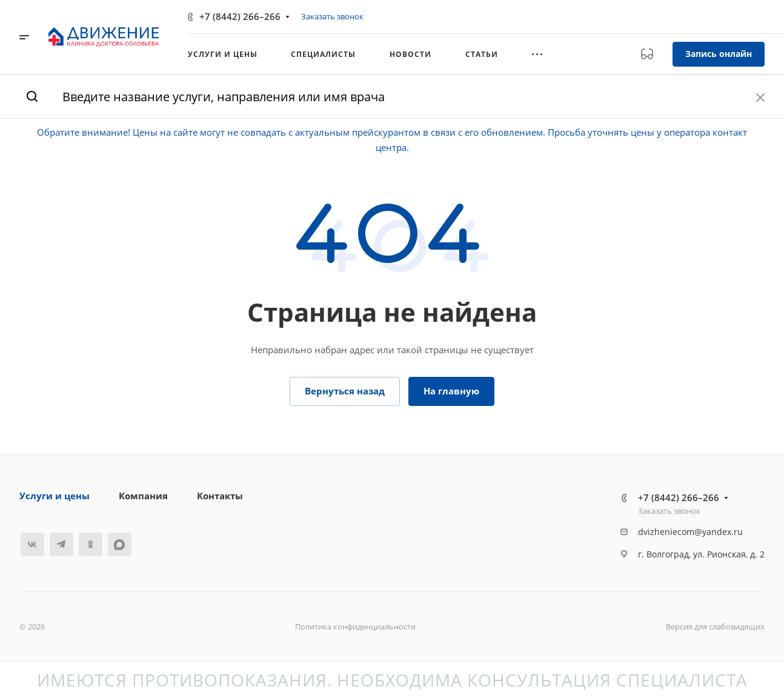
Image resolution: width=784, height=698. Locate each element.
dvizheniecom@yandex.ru (690, 532)
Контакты (220, 496)
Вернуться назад (345, 391)
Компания (143, 496)
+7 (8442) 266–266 (240, 16)
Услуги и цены (55, 496)
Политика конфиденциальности (355, 627)
